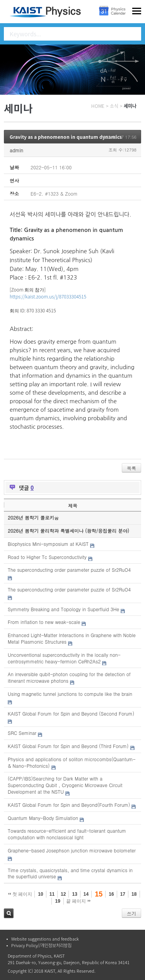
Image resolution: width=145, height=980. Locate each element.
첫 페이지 (20, 894)
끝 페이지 (78, 901)
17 (123, 894)
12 (63, 894)
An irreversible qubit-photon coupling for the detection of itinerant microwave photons (69, 677)
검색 (9, 913)
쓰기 (131, 913)
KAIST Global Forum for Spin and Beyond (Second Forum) (71, 713)
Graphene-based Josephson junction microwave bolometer (72, 850)
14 (86, 894)
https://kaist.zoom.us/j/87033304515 (48, 296)
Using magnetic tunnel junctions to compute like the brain (70, 694)
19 (57, 901)
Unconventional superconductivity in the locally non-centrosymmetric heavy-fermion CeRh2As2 (64, 658)
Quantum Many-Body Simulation (43, 818)
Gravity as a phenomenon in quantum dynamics (66, 137)
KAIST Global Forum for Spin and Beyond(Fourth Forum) (69, 805)
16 (111, 894)
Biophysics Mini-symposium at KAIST (48, 544)
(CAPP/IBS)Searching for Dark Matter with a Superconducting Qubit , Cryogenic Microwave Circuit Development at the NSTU (65, 785)
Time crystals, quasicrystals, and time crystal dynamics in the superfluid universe (70, 873)
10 (40, 894)
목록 (131, 468)
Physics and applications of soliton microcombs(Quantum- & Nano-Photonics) (72, 762)
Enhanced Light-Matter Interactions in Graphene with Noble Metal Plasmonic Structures (72, 638)
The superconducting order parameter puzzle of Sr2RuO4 (69, 570)
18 (134, 894)
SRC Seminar (22, 733)
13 (74, 894)
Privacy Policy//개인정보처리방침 (41, 945)
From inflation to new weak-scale (44, 622)
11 (52, 894)
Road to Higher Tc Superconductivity (47, 557)
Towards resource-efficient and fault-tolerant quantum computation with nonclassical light (67, 834)
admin (16, 150)
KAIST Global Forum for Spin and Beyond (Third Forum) (68, 746)
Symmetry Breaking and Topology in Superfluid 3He (63, 609)
